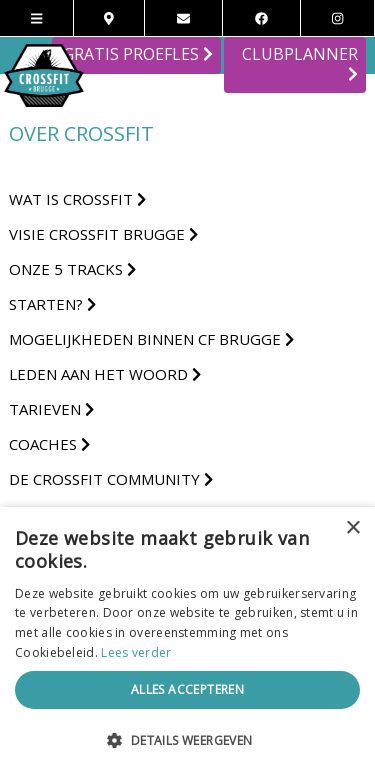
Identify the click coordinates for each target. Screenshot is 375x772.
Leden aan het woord (105, 374)
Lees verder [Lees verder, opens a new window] (136, 652)
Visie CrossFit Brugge (103, 234)
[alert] (187, 639)
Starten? (52, 304)
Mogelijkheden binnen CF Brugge (151, 339)
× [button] (352, 528)
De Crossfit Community (111, 479)
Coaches (49, 444)
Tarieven (51, 409)
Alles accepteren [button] (187, 689)
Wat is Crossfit (77, 199)
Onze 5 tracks (72, 269)
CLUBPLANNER (300, 64)
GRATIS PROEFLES (138, 54)
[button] (187, 739)
